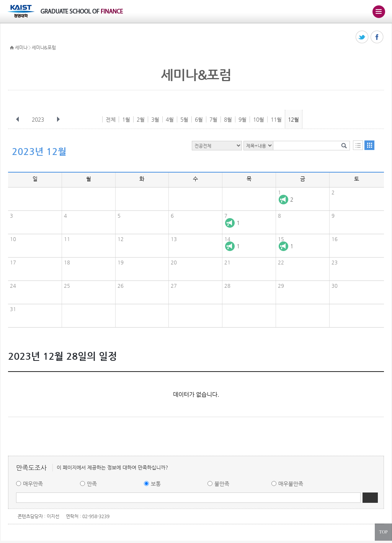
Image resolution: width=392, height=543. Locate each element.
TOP (383, 532)
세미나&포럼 (44, 47)
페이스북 (377, 37)
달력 (369, 145)
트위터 (362, 37)
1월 (126, 119)
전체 (111, 119)
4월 (170, 119)
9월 (243, 119)
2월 (141, 119)
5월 (184, 119)
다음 (58, 119)
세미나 (21, 47)
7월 (213, 119)
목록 (358, 145)
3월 (155, 119)
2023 (39, 119)
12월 (293, 119)
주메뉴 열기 (379, 11)
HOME (12, 48)
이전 (18, 119)
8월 (228, 119)
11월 (276, 119)
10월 (259, 119)
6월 (199, 119)
